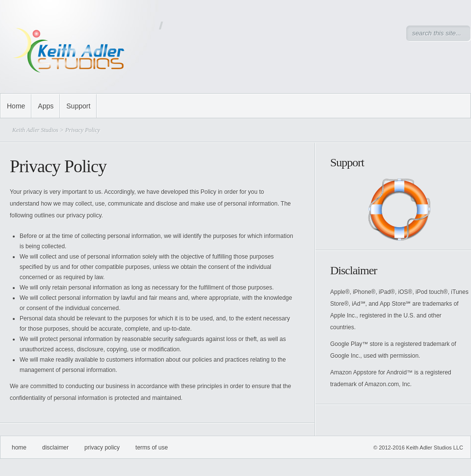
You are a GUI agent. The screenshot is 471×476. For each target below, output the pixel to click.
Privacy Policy (102, 448)
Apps (46, 106)
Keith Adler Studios (35, 130)
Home (16, 106)
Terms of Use (152, 448)
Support (78, 106)
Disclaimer (55, 448)
